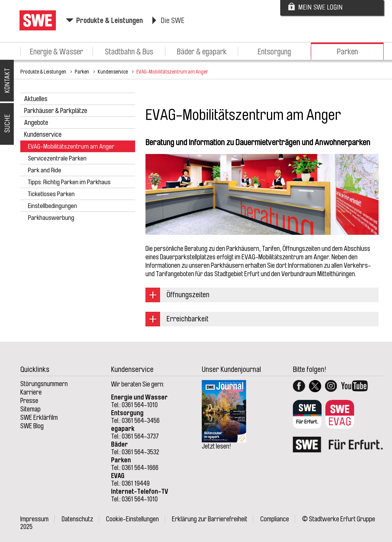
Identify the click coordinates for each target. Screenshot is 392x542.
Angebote (36, 123)
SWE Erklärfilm (39, 418)
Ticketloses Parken (51, 194)
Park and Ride (45, 170)
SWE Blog (32, 426)
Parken (347, 52)
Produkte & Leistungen (109, 20)
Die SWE (173, 20)
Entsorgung (274, 52)
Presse (29, 401)
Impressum (34, 519)
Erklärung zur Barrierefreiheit (210, 519)
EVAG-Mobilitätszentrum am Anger (172, 72)
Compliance (275, 519)
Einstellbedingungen (52, 206)
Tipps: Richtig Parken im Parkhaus (69, 182)
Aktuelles (36, 99)
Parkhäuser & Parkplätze (56, 111)
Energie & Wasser (56, 52)
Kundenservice (113, 72)
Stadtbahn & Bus (129, 52)
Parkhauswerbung (51, 218)
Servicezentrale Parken (57, 158)
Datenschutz (77, 519)
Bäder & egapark (202, 52)
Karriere (31, 392)
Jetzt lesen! (216, 446)
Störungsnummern (44, 384)
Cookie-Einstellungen (132, 519)
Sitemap (30, 409)
